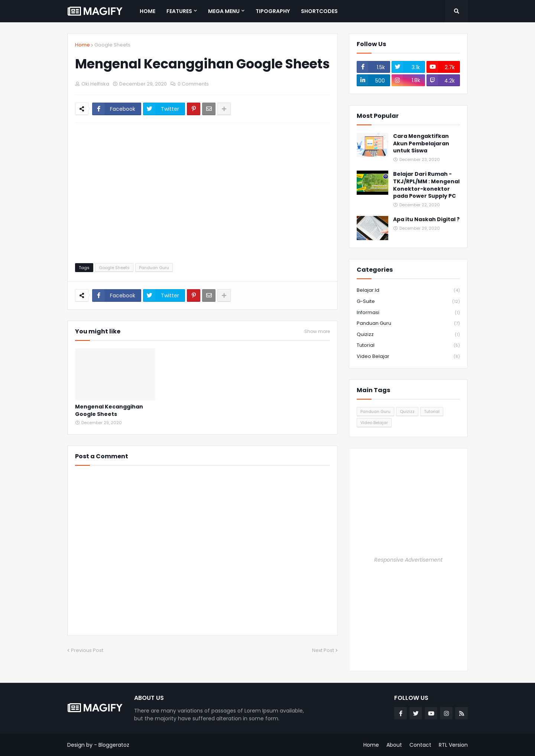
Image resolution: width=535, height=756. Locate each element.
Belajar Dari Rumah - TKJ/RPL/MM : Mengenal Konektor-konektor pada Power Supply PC (426, 185)
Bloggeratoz (114, 745)
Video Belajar (408, 356)
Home (82, 45)
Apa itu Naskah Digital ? (426, 219)
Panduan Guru (154, 268)
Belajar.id (408, 290)
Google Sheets (112, 45)
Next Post (323, 650)
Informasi (408, 313)
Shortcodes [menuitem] (319, 11)
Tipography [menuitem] (273, 11)
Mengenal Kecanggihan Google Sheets (109, 411)
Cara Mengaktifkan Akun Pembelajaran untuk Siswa (421, 143)
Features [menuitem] (179, 11)
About (394, 745)
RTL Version (453, 745)
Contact (420, 745)
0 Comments (193, 84)
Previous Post (87, 650)
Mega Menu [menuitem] (224, 11)
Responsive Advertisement (408, 560)
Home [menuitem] (147, 11)
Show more (317, 332)
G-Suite (408, 302)
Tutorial (408, 345)
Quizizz (408, 335)
